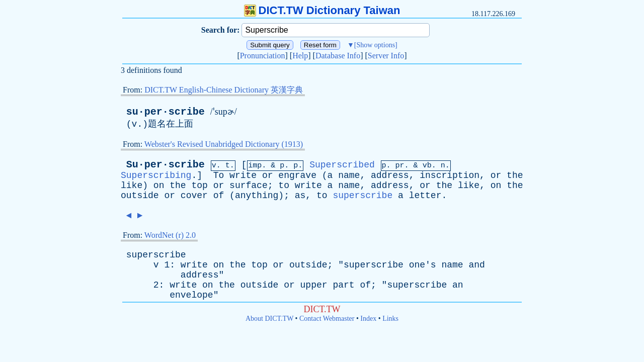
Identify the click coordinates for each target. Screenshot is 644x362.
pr (400, 166)
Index (368, 319)
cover (194, 196)
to (284, 186)
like (132, 186)
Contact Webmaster (327, 319)
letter (425, 196)
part (343, 285)
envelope (191, 295)
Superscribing (156, 175)
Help (300, 56)
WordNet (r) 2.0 (170, 235)
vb (427, 166)
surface (249, 186)
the (515, 175)
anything (257, 196)
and (476, 265)
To (219, 175)
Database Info (338, 56)
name (349, 175)
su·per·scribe (166, 112)
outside (140, 196)
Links (390, 319)
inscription (450, 175)
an (458, 285)
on (159, 186)
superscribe (363, 196)
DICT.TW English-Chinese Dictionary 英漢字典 (224, 90)
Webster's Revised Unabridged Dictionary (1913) (224, 144)
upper (314, 285)
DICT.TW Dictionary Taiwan (322, 10)
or (268, 175)
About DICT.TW (269, 319)
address (390, 175)
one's (423, 265)
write (243, 175)
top (199, 186)
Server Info (386, 56)
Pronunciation (263, 56)
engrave (297, 175)
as (300, 196)
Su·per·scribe (166, 165)
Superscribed (342, 165)
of (219, 196)
